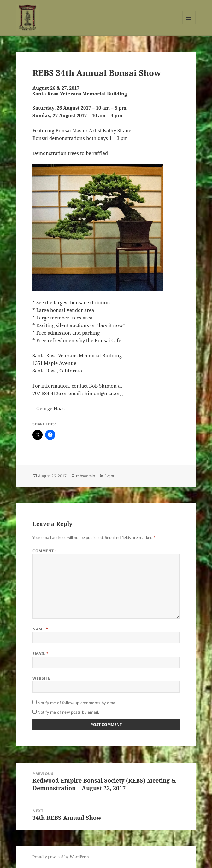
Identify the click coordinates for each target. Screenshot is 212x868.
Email (41, 654)
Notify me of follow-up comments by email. (78, 703)
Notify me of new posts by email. (68, 712)
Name (40, 629)
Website (41, 678)
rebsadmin (85, 476)
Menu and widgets (189, 24)
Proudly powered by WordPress (61, 857)
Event (109, 476)
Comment (45, 551)
